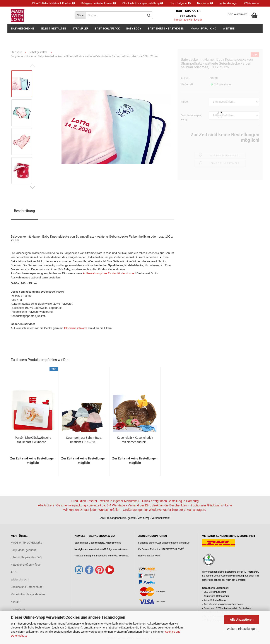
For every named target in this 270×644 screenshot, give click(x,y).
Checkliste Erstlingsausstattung (143, 3)
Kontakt (15, 602)
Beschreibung (24, 211)
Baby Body (134, 28)
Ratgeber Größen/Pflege (26, 565)
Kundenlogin (228, 3)
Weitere (229, 28)
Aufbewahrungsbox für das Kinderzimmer (109, 273)
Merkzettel (252, 3)
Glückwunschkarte (76, 328)
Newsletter (205, 3)
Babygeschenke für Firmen (99, 3)
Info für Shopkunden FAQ (26, 557)
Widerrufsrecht (20, 579)
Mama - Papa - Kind (203, 28)
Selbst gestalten (53, 28)
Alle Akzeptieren (242, 620)
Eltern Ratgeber (180, 3)
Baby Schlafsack (107, 28)
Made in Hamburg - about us (28, 594)
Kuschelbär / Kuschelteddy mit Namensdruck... (135, 440)
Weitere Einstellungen (242, 629)
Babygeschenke (22, 28)
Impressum (18, 609)
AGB (13, 572)
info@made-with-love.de (188, 20)
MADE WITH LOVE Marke (26, 543)
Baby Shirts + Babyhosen (166, 28)
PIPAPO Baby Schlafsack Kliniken (54, 3)
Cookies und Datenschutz (26, 587)
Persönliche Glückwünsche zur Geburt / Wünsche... (33, 440)
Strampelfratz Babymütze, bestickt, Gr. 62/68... (84, 440)
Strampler (80, 28)
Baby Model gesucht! (24, 550)
